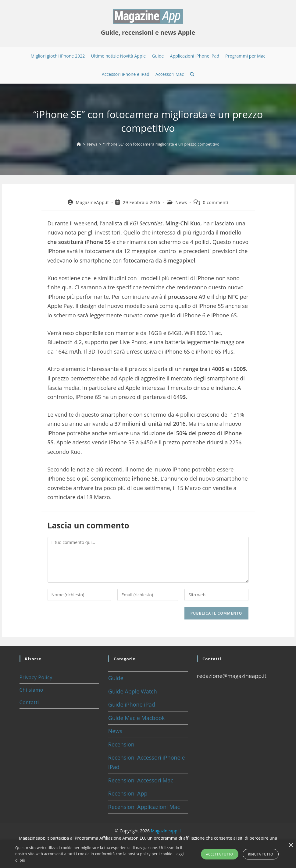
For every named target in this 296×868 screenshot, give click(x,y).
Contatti (29, 702)
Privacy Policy (36, 677)
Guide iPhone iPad (132, 704)
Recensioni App (128, 793)
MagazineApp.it (92, 202)
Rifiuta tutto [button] (261, 854)
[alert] (148, 854)
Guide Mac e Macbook (137, 718)
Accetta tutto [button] (220, 854)
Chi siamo (31, 690)
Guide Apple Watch (133, 691)
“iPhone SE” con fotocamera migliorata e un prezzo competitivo (161, 144)
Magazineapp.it (166, 831)
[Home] (79, 144)
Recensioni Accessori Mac (141, 780)
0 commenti (216, 202)
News (181, 202)
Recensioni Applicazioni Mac (144, 807)
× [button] (291, 846)
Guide (116, 678)
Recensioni (122, 744)
